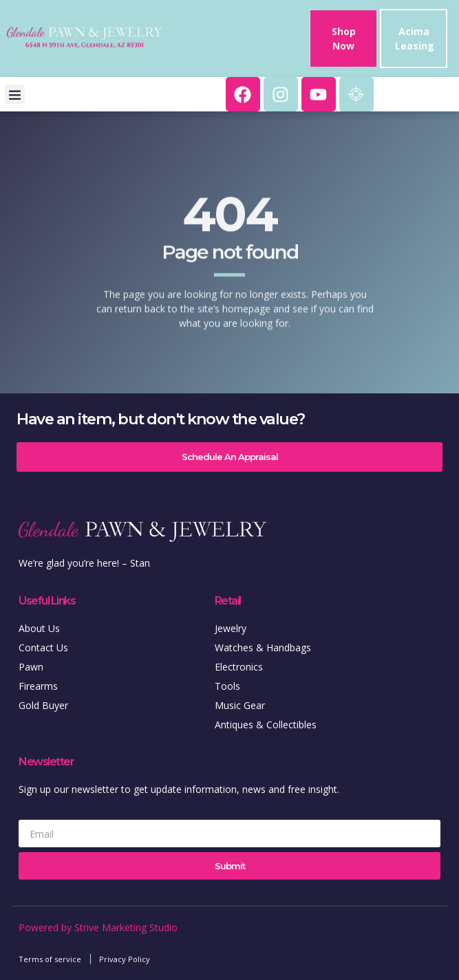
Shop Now (344, 39)
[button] (15, 95)
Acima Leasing (415, 39)
